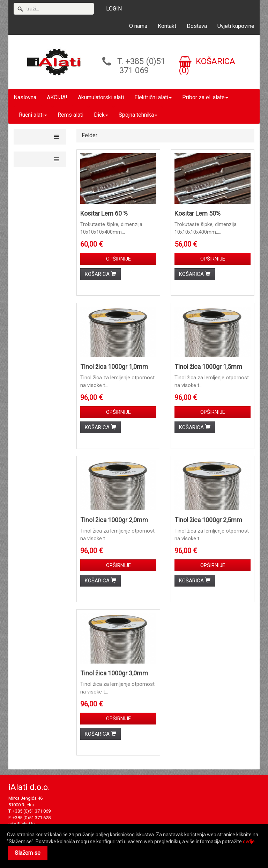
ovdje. (249, 842)
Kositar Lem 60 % (104, 213)
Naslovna (25, 97)
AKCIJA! (57, 97)
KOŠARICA (100, 274)
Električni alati (153, 97)
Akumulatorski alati (101, 97)
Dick (101, 115)
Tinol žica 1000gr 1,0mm (114, 367)
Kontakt (167, 26)
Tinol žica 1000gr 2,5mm (208, 520)
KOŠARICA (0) (207, 66)
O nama (138, 26)
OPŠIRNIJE (118, 259)
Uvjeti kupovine (236, 26)
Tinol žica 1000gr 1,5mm (208, 367)
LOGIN (114, 9)
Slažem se (28, 853)
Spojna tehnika (138, 115)
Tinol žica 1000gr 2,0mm (114, 520)
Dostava (197, 26)
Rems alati (70, 115)
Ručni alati (33, 115)
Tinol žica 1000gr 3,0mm (114, 673)
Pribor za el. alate (205, 97)
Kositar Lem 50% (198, 213)
